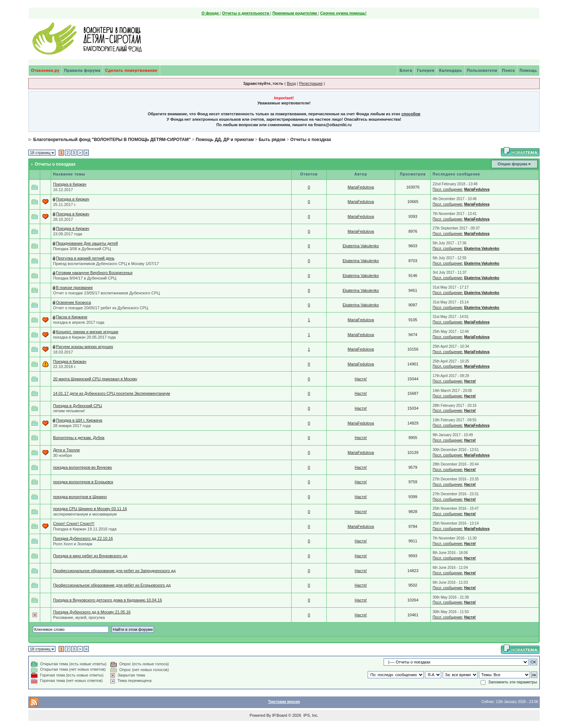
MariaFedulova (361, 187)
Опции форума (512, 164)
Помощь (528, 70)
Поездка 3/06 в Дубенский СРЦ (82, 249)
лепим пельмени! (69, 411)
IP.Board (279, 715)
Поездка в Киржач (70, 184)
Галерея (426, 70)
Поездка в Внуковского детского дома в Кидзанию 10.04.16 (107, 600)
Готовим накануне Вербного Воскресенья (94, 273)
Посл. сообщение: (448, 189)
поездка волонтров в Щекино (80, 497)
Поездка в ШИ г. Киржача (79, 420)
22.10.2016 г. (64, 367)
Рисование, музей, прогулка (79, 617)
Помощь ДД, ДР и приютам (225, 140)
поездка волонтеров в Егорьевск (83, 482)
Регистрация (311, 83)
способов (411, 114)
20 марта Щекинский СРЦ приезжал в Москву (95, 379)
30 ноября (62, 455)
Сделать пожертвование (131, 70)
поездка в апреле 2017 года (79, 322)
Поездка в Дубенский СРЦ (77, 406)
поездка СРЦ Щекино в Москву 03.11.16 (90, 509)
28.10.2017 (63, 219)
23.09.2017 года (67, 234)
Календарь (451, 70)
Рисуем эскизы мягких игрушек (84, 347)
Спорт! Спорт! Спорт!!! (74, 524)
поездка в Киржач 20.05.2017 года (84, 337)
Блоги (406, 70)
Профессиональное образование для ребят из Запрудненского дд (114, 571)
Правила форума (82, 70)
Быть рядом (272, 140)
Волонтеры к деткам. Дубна (79, 438)
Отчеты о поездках (311, 140)
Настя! (361, 379)
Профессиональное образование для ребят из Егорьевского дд (112, 585)
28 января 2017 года (72, 426)
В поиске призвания (74, 288)
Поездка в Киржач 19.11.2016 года (85, 529)
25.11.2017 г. (64, 204)
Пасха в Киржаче (72, 317)
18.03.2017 (63, 352)
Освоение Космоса (73, 302)
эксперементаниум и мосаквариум (85, 514)
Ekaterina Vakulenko (361, 246)
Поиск (509, 70)
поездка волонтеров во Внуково (82, 467)
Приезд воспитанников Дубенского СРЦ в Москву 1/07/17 (106, 264)
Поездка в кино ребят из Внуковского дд (90, 556)
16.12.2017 (63, 190)
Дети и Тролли (66, 450)
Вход (291, 83)
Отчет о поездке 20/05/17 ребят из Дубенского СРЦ (101, 308)
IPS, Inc (310, 715)
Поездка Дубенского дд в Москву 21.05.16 (92, 612)
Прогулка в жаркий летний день (85, 258)
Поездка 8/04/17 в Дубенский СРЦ (85, 278)
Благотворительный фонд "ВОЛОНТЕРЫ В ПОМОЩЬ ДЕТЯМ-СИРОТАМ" (112, 140)
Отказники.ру (45, 70)
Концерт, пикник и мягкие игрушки (87, 332)
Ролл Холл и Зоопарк (73, 544)
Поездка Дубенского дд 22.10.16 (83, 538)
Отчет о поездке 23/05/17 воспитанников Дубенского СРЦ (106, 293)
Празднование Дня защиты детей (87, 243)
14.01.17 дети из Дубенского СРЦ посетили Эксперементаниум (111, 393)
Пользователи (482, 70)
